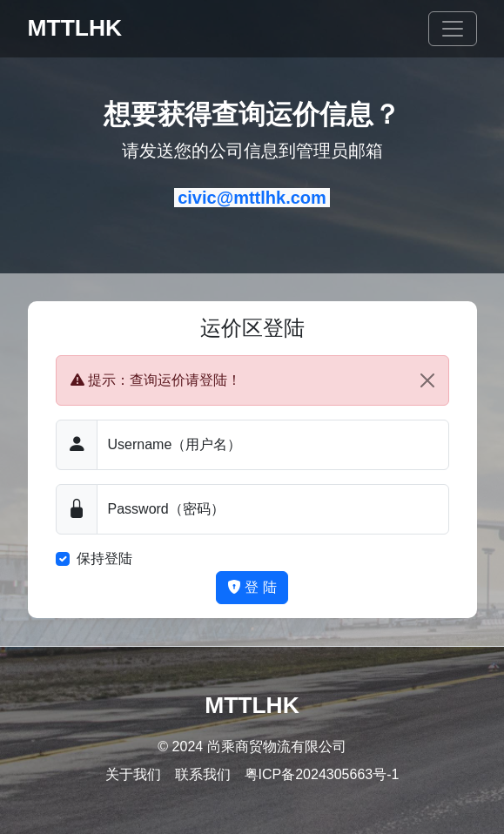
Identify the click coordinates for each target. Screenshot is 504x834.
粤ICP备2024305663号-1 (322, 774)
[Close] (427, 380)
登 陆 (252, 587)
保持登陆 (104, 558)
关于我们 (133, 774)
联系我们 (203, 774)
